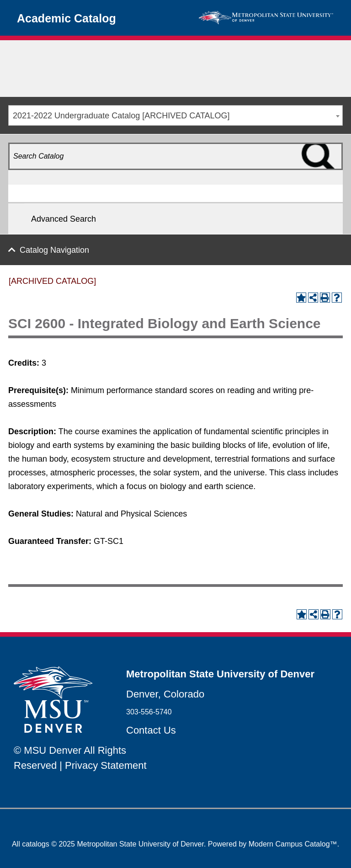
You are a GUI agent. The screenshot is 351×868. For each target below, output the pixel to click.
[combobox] (175, 115)
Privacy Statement (106, 765)
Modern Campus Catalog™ (293, 844)
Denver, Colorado (165, 694)
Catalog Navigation (54, 250)
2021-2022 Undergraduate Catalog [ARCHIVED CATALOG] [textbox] (121, 116)
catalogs (36, 844)
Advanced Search (64, 219)
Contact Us (151, 730)
